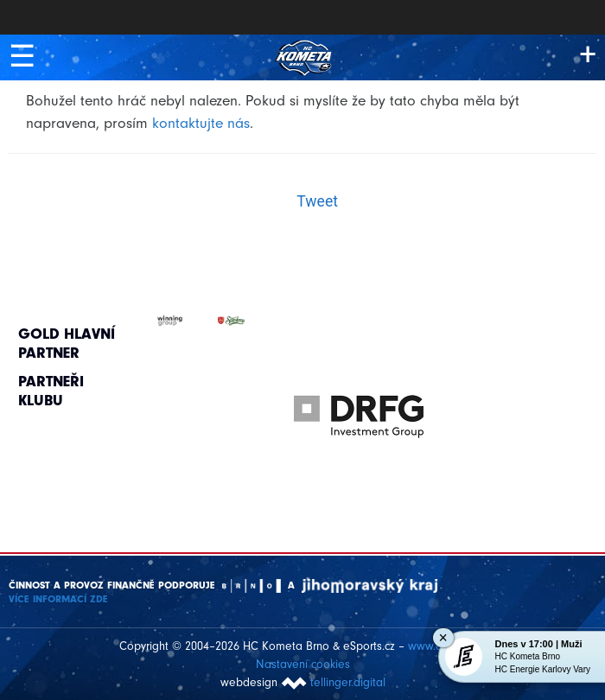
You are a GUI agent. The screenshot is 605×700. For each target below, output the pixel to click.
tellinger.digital (348, 682)
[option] (359, 399)
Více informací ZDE (58, 599)
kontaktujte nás (201, 123)
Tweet (317, 201)
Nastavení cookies (303, 664)
